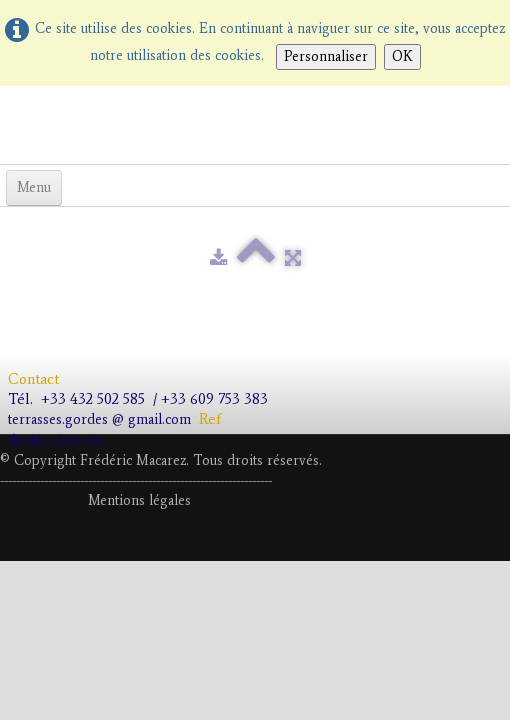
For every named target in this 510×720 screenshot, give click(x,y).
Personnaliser (326, 56)
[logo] (7, 123)
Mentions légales (139, 500)
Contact (35, 379)
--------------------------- (134, 480)
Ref (210, 419)
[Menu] (34, 188)
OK (402, 56)
